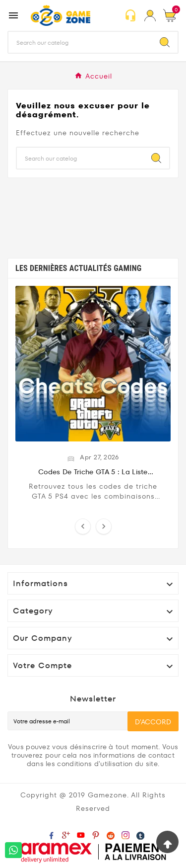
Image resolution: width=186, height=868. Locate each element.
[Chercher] (80, 42)
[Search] (165, 42)
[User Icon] (150, 16)
